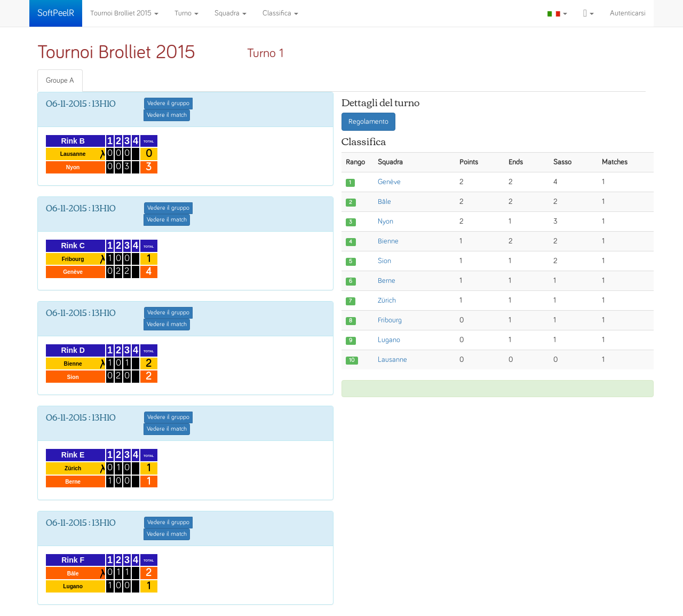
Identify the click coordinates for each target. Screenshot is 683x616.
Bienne (388, 241)
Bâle (384, 202)
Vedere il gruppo (168, 104)
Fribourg (390, 320)
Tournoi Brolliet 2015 (124, 13)
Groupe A (60, 81)
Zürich (387, 301)
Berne (387, 281)
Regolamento (368, 122)
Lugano (389, 340)
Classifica (280, 13)
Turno (186, 13)
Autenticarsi (628, 13)
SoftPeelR (56, 13)
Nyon (386, 222)
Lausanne (392, 360)
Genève (389, 182)
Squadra (231, 13)
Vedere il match (167, 115)
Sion (384, 261)
